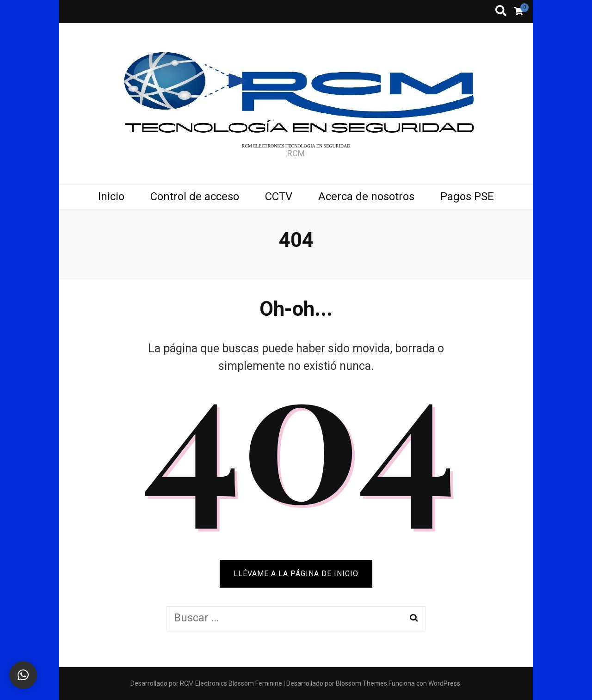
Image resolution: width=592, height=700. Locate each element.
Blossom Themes (361, 683)
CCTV (279, 196)
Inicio (111, 196)
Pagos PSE (467, 196)
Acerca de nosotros (366, 196)
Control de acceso (195, 196)
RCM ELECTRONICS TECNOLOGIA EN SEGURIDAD (296, 146)
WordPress (444, 683)
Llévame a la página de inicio (296, 574)
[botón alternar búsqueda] (501, 12)
